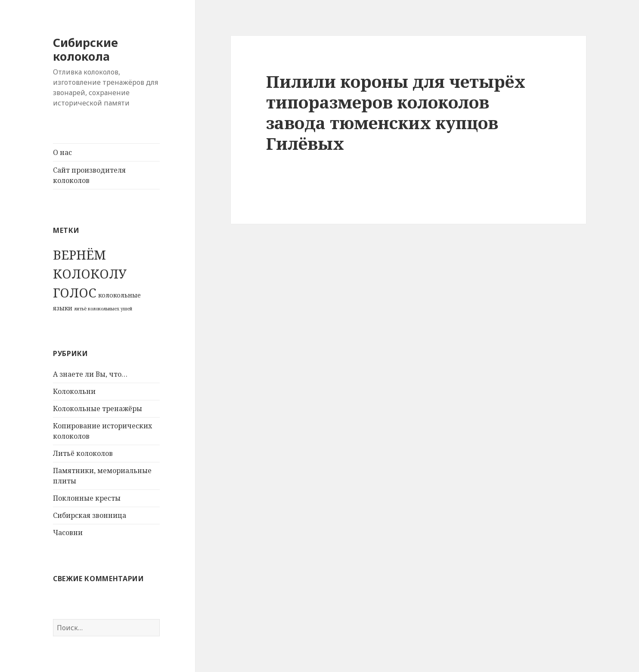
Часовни (68, 533)
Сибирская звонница (90, 515)
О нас (62, 152)
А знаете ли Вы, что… (90, 374)
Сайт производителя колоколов (89, 175)
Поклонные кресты (87, 498)
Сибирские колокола (85, 49)
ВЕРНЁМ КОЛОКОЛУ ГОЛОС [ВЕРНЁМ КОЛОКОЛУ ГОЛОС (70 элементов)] (90, 274)
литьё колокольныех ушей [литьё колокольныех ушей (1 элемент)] (103, 309)
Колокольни (74, 391)
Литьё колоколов (83, 453)
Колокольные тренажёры (98, 409)
